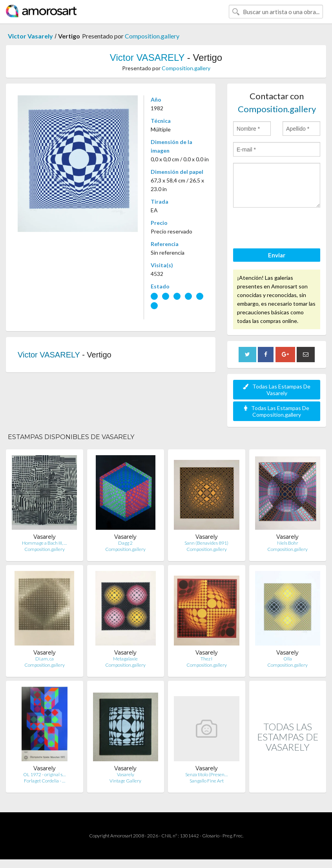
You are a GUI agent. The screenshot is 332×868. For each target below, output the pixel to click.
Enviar (277, 255)
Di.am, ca (45, 659)
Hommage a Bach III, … (44, 543)
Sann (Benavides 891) (206, 543)
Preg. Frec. (233, 836)
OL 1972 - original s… (44, 774)
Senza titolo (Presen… (206, 774)
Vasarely (126, 774)
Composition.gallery (152, 36)
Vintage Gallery (125, 781)
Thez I (206, 659)
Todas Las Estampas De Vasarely (277, 390)
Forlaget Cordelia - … (45, 781)
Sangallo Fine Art (207, 781)
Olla (288, 659)
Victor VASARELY (147, 57)
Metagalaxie (125, 659)
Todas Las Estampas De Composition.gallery (277, 411)
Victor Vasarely (30, 36)
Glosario (211, 836)
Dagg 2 (125, 543)
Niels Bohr (288, 543)
